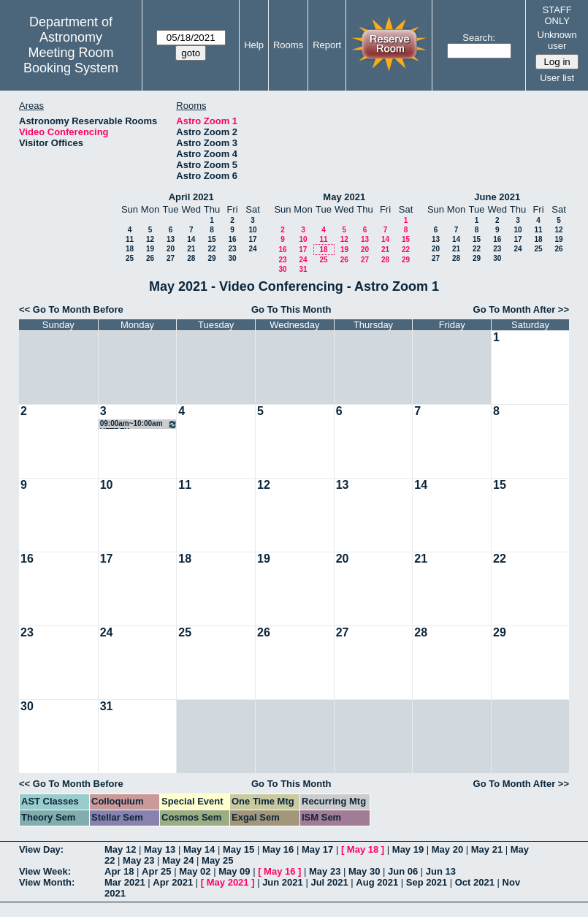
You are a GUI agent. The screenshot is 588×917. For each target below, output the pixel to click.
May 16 (278, 849)
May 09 (234, 871)
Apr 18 (119, 871)
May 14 (199, 849)
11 (130, 239)
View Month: (47, 882)
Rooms (288, 45)
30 (232, 258)
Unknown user (557, 40)
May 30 (364, 871)
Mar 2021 (125, 882)
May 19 (408, 849)
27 (171, 258)
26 (150, 258)
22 (211, 249)
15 (211, 239)
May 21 (487, 849)
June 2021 (497, 197)
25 (130, 258)
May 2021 (344, 197)
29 (211, 258)
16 (232, 239)
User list (557, 78)
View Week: (45, 871)
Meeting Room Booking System (71, 60)
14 (191, 239)
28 (191, 258)
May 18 (363, 849)
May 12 (120, 849)
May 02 (195, 871)
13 (171, 239)
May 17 (317, 849)
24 (252, 249)
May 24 (178, 860)
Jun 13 (441, 871)
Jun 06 (403, 871)
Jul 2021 (329, 882)
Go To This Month (291, 309)
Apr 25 (156, 871)
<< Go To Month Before (71, 309)
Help (254, 45)
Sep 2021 (427, 882)
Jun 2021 (283, 882)
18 (130, 249)
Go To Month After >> (521, 309)
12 (150, 239)
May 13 (160, 849)
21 (191, 249)
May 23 (138, 860)
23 (232, 249)
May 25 (217, 860)
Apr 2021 (173, 882)
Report (327, 45)
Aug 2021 (377, 882)
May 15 (238, 849)
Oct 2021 (475, 882)
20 (171, 249)
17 (252, 239)
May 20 (447, 849)
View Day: (41, 849)
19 (150, 249)
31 (303, 269)
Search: (479, 38)
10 (252, 230)
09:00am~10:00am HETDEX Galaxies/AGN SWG (139, 424)
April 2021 (191, 197)
